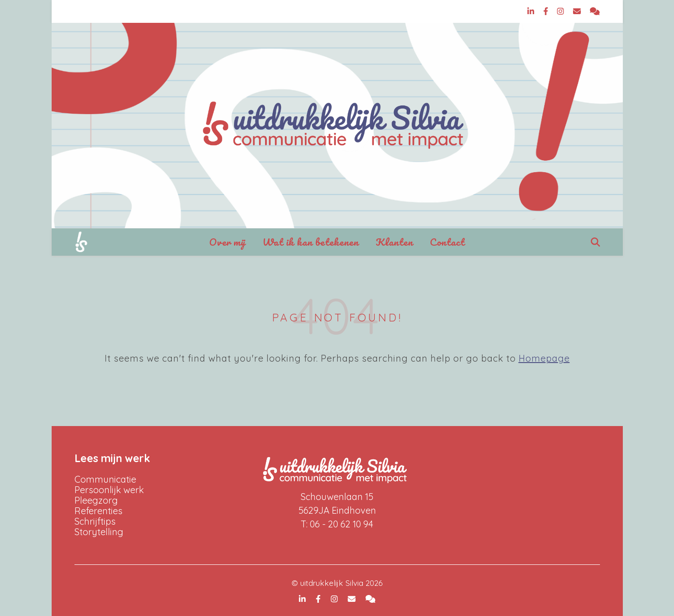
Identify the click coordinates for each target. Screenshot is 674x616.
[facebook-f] (547, 11)
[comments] (595, 11)
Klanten (394, 242)
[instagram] (562, 11)
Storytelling (99, 532)
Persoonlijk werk (109, 490)
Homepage (544, 358)
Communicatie (105, 479)
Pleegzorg (96, 500)
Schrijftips (95, 521)
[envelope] (578, 11)
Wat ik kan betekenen (311, 242)
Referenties (98, 511)
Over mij (228, 242)
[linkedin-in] (532, 11)
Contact (447, 242)
